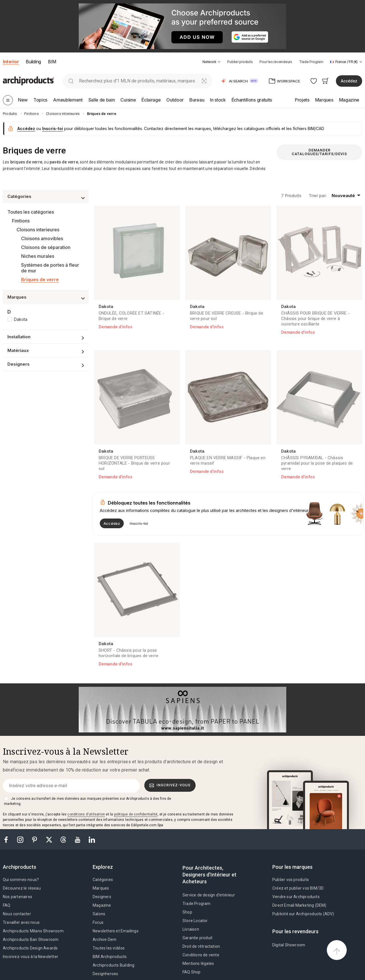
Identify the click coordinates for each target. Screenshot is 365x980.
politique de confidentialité (136, 814)
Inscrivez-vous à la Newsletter (31, 957)
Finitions (21, 221)
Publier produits (240, 62)
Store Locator (195, 921)
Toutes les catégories (31, 212)
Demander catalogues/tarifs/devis (319, 152)
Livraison (191, 929)
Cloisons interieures (38, 230)
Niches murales (38, 256)
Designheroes (105, 974)
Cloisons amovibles (42, 238)
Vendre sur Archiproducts (296, 897)
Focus (98, 922)
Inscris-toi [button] (53, 128)
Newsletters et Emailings (116, 931)
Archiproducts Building (113, 965)
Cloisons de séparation (46, 247)
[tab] (219, 62)
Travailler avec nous (21, 922)
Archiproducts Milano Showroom (33, 931)
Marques (101, 888)
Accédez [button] (349, 81)
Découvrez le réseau (22, 888)
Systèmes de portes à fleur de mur (50, 268)
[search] (71, 81)
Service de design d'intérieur (209, 895)
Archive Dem (105, 939)
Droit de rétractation (201, 946)
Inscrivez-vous (170, 785)
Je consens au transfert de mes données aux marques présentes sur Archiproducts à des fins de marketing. (88, 801)
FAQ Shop (192, 972)
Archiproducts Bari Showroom (31, 939)
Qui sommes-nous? (21, 880)
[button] (211, 62)
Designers (102, 897)
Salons (99, 914)
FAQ (7, 905)
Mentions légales (198, 963)
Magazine (102, 905)
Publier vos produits (291, 880)
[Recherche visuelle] (204, 81)
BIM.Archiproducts (110, 957)
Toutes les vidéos (109, 948)
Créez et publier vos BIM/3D (298, 888)
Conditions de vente (201, 955)
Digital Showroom (289, 945)
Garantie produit (197, 938)
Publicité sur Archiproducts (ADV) (303, 914)
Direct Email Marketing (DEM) (299, 905)
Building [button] (33, 62)
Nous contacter (17, 914)
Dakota (21, 319)
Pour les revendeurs (276, 62)
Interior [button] (11, 62)
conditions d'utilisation (86, 814)
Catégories (103, 880)
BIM (52, 62)
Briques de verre (40, 280)
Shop (187, 912)
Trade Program (311, 62)
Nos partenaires (18, 897)
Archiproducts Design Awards (30, 948)
